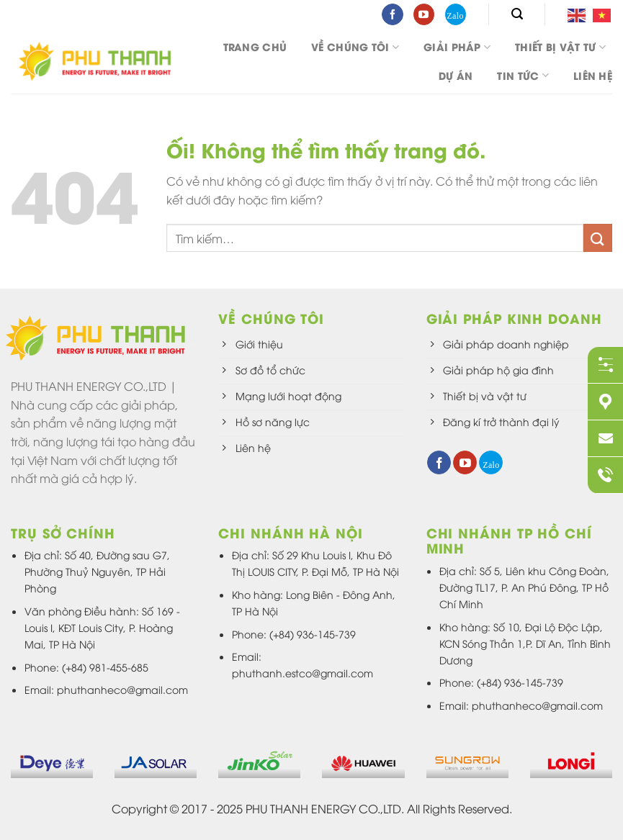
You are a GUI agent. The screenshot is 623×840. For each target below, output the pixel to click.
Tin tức (523, 75)
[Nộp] (598, 238)
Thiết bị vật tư (560, 46)
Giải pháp (457, 46)
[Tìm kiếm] (517, 14)
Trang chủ (255, 46)
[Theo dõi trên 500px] (456, 14)
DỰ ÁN (456, 75)
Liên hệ (593, 75)
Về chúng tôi (355, 46)
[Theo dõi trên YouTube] (424, 14)
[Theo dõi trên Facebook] (392, 14)
